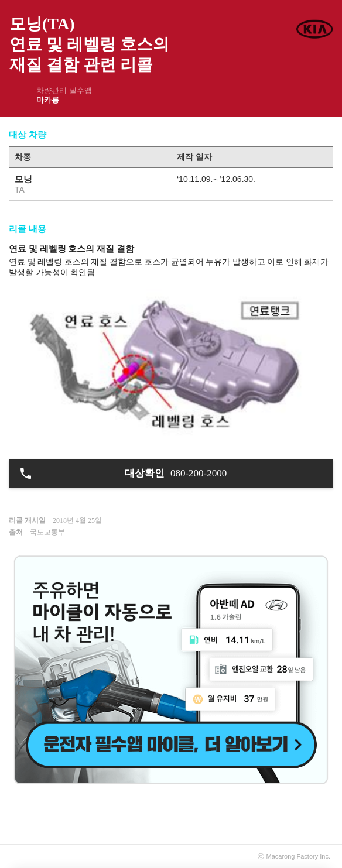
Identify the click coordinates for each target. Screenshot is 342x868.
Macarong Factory (293, 856)
